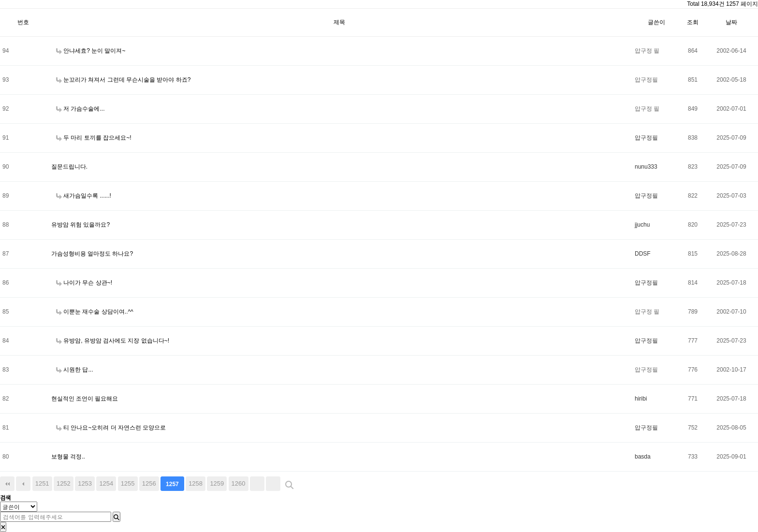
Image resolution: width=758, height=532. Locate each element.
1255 (128, 483)
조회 (693, 22)
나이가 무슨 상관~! (84, 283)
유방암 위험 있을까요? (80, 225)
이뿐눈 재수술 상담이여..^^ (95, 312)
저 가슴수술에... (80, 109)
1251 (42, 483)
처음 (7, 484)
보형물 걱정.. (68, 457)
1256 (149, 483)
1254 (106, 483)
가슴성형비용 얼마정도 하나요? (92, 254)
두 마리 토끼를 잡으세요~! (94, 138)
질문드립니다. (69, 167)
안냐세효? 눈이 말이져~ (91, 51)
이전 (23, 484)
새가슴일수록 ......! (84, 196)
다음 (257, 484)
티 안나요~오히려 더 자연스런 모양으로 (111, 428)
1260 (239, 483)
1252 (64, 483)
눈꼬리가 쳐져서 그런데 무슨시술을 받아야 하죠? (124, 80)
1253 (85, 483)
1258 (196, 483)
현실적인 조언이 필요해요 (85, 399)
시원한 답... (75, 370)
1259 (217, 483)
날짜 (731, 22)
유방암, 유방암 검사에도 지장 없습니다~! (113, 341)
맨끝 (273, 484)
